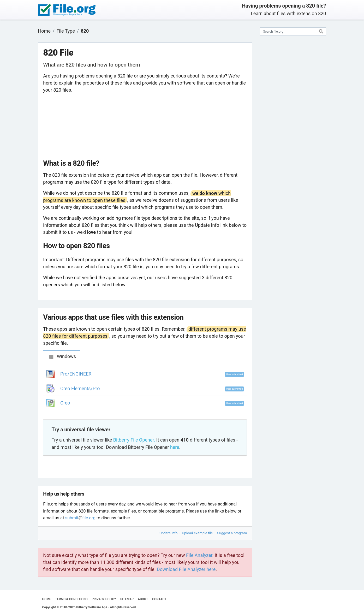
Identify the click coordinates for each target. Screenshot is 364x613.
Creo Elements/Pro (80, 388)
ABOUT (143, 599)
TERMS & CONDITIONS (71, 599)
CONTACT (159, 599)
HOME (47, 599)
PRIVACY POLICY (104, 599)
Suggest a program (232, 533)
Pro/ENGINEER (76, 374)
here (175, 447)
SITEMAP (127, 599)
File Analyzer (199, 555)
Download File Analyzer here (186, 569)
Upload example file (197, 533)
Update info (168, 533)
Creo (65, 403)
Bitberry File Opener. (134, 440)
